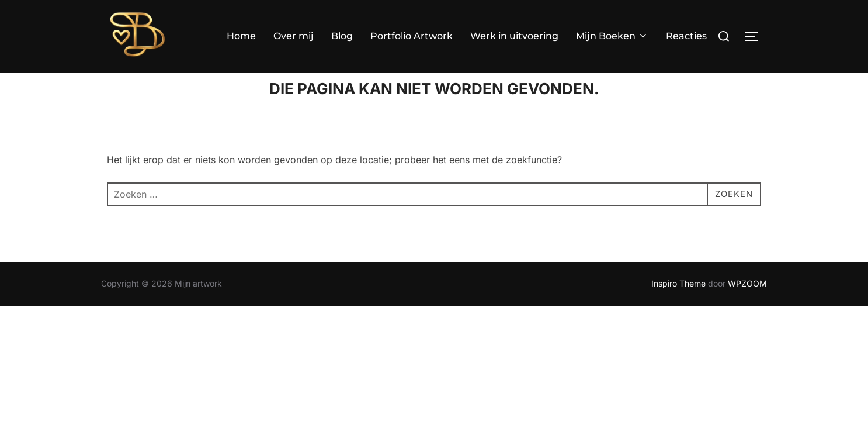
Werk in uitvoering (514, 36)
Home (241, 36)
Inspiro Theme (678, 306)
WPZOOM (747, 306)
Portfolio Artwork (412, 36)
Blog (342, 36)
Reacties (686, 36)
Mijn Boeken (612, 36)
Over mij (294, 36)
